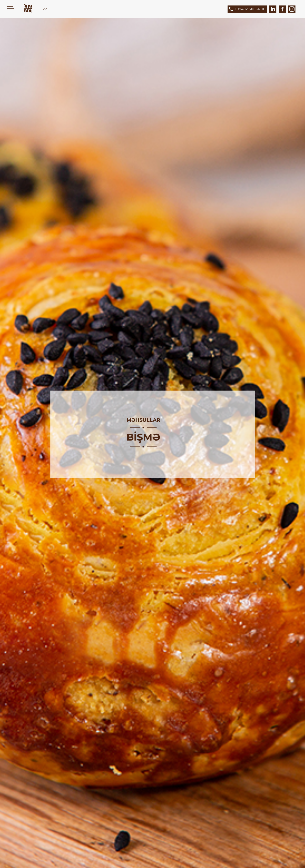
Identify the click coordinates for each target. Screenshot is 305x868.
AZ (45, 9)
